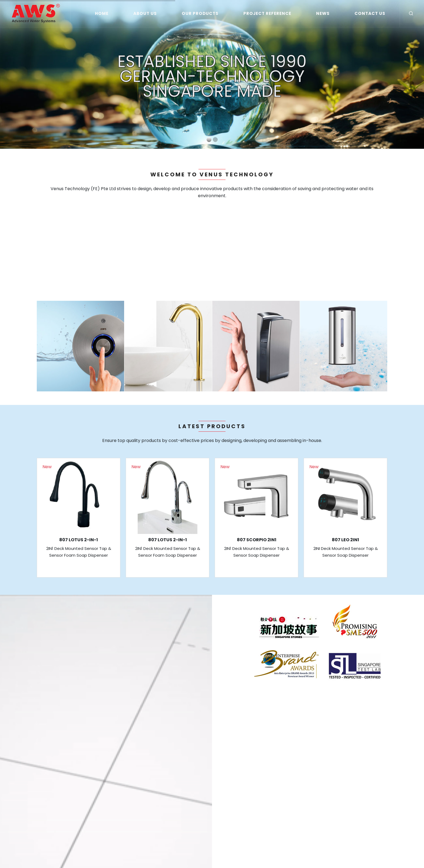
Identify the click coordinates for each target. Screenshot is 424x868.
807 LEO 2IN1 (345, 540)
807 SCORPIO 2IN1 (257, 540)
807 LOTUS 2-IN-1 (79, 540)
